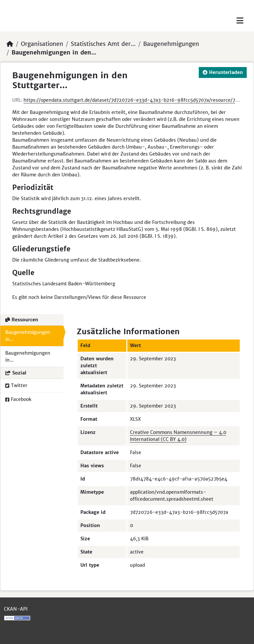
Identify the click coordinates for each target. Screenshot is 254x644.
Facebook (18, 399)
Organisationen (42, 44)
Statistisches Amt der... (103, 44)
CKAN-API (16, 609)
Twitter (16, 385)
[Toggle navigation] (240, 21)
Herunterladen (223, 72)
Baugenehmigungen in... (28, 336)
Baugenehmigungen (171, 44)
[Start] (10, 44)
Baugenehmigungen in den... (54, 53)
